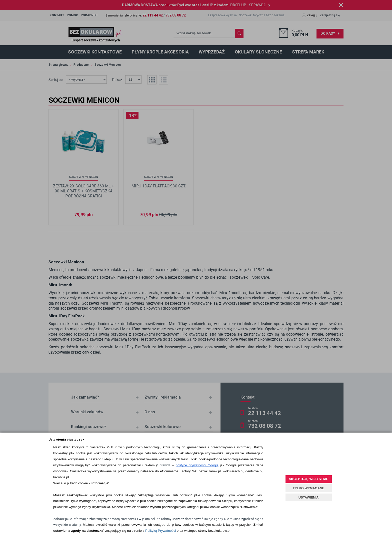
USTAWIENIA (309, 497)
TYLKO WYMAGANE (308, 488)
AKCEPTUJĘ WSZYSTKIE (308, 479)
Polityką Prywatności (160, 531)
